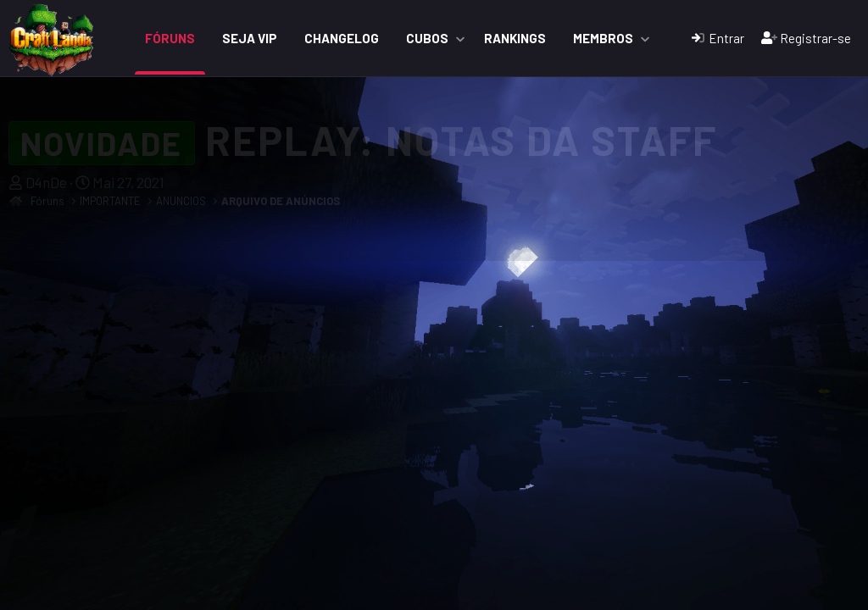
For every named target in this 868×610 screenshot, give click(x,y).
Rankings (515, 38)
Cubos (427, 38)
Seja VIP (250, 38)
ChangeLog (342, 38)
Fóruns (170, 38)
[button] (460, 39)
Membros (603, 38)
